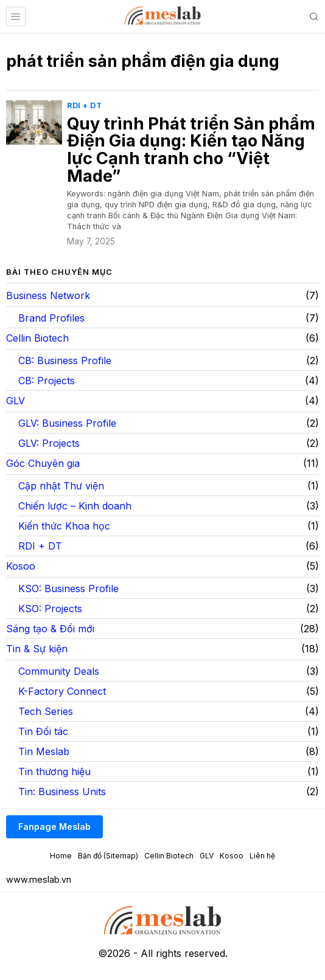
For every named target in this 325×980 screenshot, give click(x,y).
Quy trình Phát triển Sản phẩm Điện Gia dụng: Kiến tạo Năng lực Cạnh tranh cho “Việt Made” (191, 150)
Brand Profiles (51, 318)
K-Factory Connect (62, 691)
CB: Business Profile (65, 361)
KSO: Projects (50, 609)
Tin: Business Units (62, 792)
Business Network (48, 295)
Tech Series (46, 711)
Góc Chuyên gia (43, 463)
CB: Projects (47, 381)
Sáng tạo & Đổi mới (50, 629)
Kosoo (21, 566)
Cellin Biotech (37, 338)
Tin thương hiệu (54, 771)
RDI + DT (84, 105)
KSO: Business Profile (68, 588)
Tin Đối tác (43, 731)
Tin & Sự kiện (37, 649)
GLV (16, 401)
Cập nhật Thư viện (61, 486)
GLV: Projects (49, 443)
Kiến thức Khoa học (64, 526)
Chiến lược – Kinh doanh (75, 506)
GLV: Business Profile (67, 423)
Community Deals (59, 671)
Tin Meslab (44, 751)
